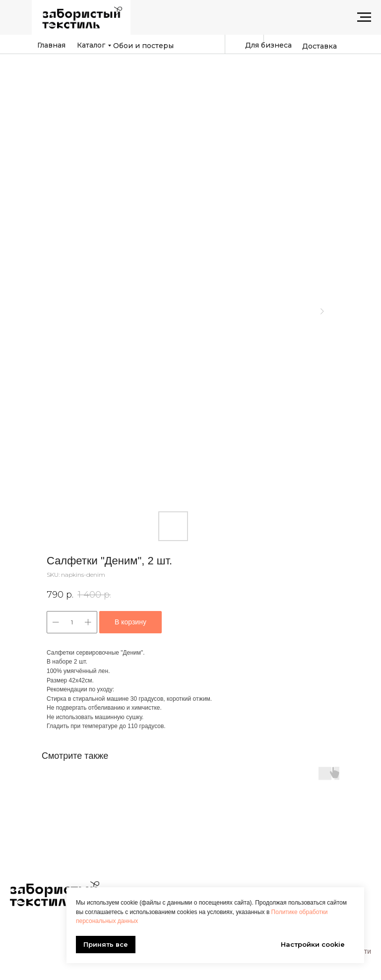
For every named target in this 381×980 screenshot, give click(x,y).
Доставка (319, 46)
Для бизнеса (268, 45)
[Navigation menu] (364, 17)
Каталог (91, 45)
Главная (51, 45)
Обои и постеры (143, 46)
